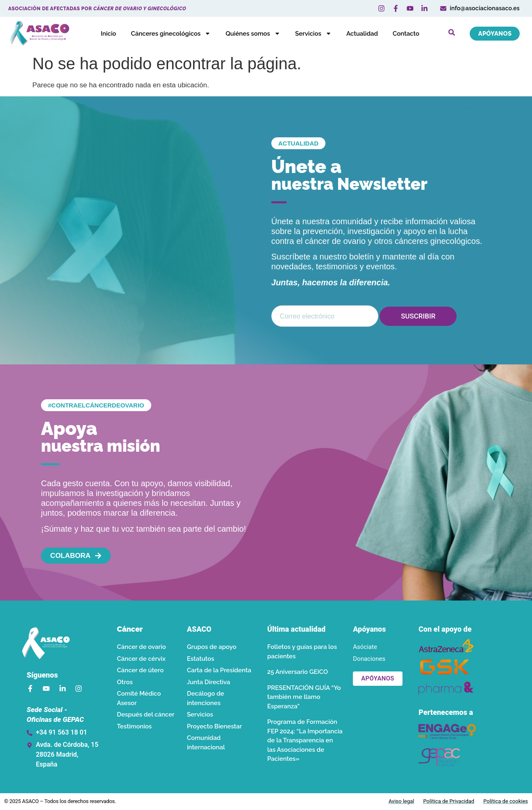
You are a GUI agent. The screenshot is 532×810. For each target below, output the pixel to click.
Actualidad (358, 34)
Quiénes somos (248, 34)
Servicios (309, 34)
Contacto (401, 34)
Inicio (104, 34)
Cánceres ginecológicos (166, 34)
